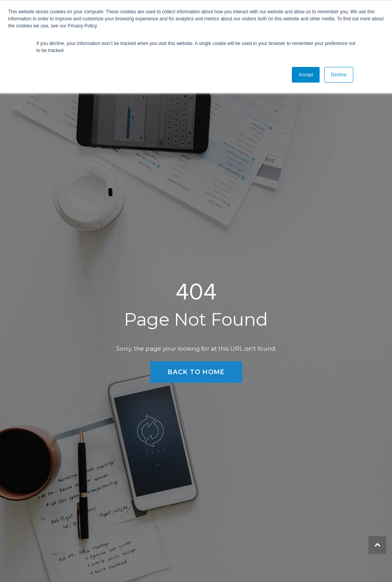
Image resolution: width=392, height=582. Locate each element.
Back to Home (196, 372)
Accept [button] (306, 75)
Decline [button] (339, 75)
